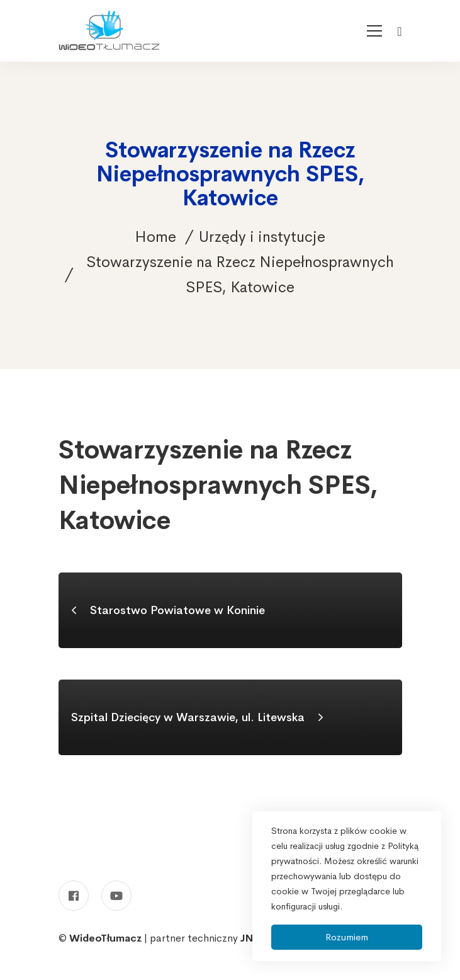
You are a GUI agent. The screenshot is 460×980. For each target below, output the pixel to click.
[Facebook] (74, 896)
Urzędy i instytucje (262, 237)
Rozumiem (347, 937)
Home (155, 237)
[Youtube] (116, 896)
